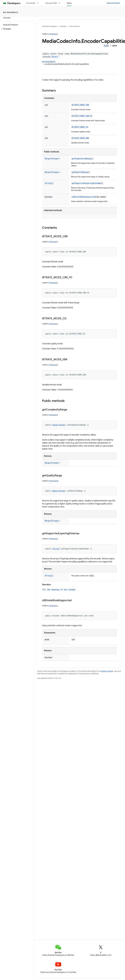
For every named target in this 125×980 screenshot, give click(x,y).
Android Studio (113, 3)
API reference (11, 12)
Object (55, 57)
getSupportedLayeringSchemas (86, 183)
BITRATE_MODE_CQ (80, 127)
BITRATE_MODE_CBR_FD (82, 116)
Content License (107, 671)
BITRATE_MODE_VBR (80, 138)
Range (47, 159)
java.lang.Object (49, 62)
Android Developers (49, 26)
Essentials (31, 3)
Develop (63, 26)
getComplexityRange (81, 159)
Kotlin (106, 46)
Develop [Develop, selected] (71, 3)
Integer (55, 159)
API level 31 (54, 283)
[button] (16, 29)
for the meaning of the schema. (59, 590)
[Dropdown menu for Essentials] (39, 3)
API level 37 (54, 539)
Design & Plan (51, 3)
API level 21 (54, 34)
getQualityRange (80, 172)
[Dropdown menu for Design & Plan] (60, 3)
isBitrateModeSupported (83, 197)
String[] (49, 183)
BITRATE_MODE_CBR (80, 105)
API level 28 (54, 481)
